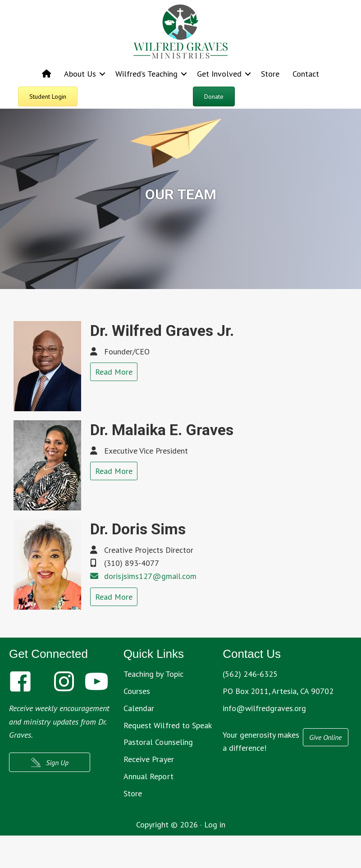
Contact (306, 74)
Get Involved (219, 74)
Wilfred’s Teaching (146, 74)
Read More (114, 372)
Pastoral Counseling (158, 742)
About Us (80, 74)
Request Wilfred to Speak (168, 725)
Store (270, 74)
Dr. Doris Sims (138, 529)
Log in (215, 824)
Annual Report (149, 776)
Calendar (139, 708)
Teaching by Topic (153, 674)
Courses (137, 691)
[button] (102, 74)
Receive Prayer (149, 759)
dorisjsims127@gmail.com (150, 576)
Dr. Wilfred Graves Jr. (162, 331)
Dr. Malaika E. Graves (162, 430)
